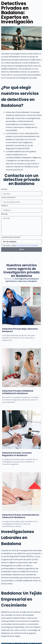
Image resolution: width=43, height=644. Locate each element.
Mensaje (4, 214)
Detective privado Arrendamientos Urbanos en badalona (21, 516)
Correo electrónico (8, 197)
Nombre (4, 189)
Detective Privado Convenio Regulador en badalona (17, 454)
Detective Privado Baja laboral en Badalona (20, 330)
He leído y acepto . (21, 246)
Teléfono (5, 206)
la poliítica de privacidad (27, 246)
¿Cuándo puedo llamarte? (11, 237)
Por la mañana (21, 242)
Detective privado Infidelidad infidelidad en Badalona (18, 392)
